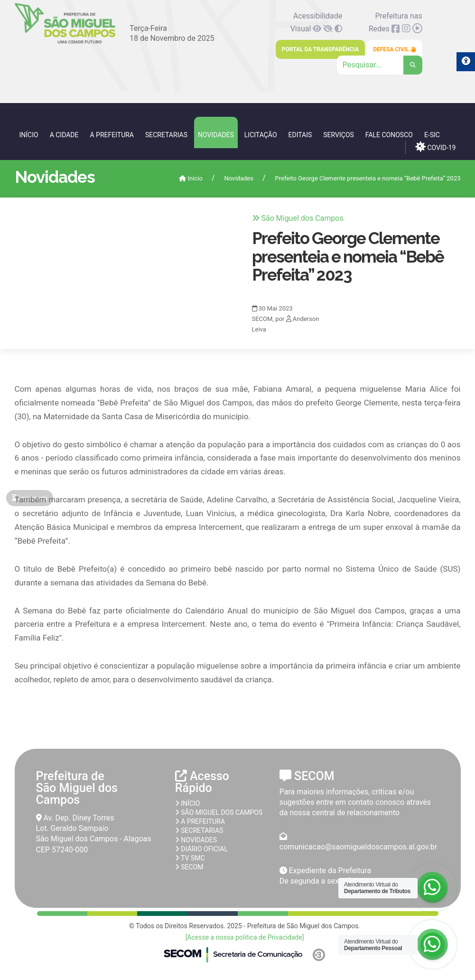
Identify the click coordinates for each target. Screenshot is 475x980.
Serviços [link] (339, 135)
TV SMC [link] (190, 858)
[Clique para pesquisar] (380, 65)
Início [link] (29, 135)
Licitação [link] (261, 135)
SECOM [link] (189, 867)
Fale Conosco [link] (389, 135)
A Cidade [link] (64, 135)
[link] (65, 42)
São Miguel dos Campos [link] (219, 812)
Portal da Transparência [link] (320, 49)
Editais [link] (300, 135)
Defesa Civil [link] (395, 49)
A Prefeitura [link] (112, 135)
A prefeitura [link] (200, 821)
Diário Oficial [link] (201, 849)
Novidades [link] (216, 135)
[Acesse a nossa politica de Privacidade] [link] (245, 937)
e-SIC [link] (432, 135)
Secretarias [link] (166, 135)
